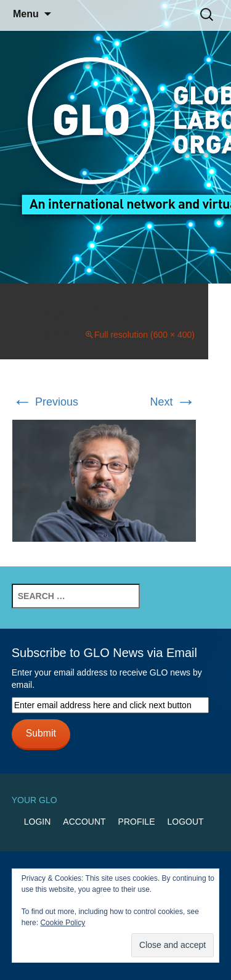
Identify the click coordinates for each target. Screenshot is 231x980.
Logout (185, 822)
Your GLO (34, 800)
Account (84, 822)
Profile (137, 822)
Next (172, 402)
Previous (45, 402)
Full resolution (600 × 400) (144, 335)
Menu (26, 14)
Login (38, 822)
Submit (41, 733)
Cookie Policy (63, 923)
